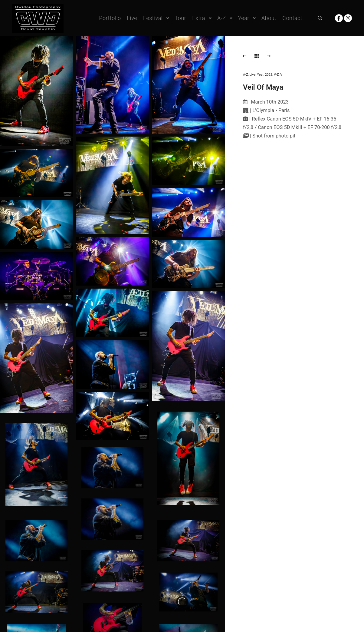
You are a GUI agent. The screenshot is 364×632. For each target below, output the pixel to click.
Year (260, 75)
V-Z (276, 75)
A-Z (246, 75)
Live (253, 75)
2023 (269, 75)
